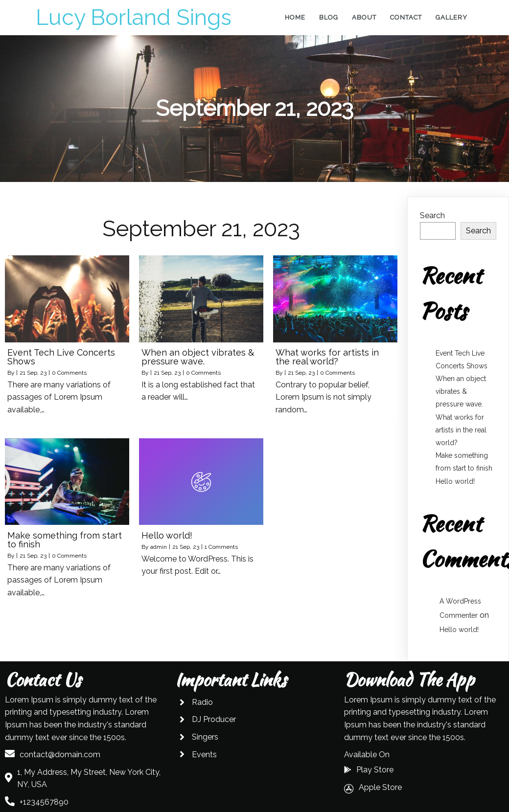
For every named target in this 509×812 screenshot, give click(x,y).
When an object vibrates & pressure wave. (461, 391)
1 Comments (221, 547)
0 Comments (69, 373)
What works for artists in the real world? (461, 430)
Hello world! (455, 481)
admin (159, 547)
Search (432, 215)
